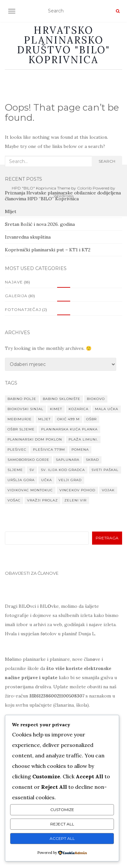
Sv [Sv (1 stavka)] (32, 470)
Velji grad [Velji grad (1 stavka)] (70, 480)
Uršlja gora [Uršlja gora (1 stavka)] (21, 480)
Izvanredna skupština (28, 237)
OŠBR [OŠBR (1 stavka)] (91, 419)
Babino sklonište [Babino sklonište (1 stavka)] (62, 399)
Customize (62, 810)
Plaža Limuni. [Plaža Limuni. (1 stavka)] (83, 439)
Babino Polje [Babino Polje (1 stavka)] (22, 399)
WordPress (63, 196)
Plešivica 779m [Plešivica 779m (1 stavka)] (49, 450)
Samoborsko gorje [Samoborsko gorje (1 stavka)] (28, 460)
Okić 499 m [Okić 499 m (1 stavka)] (68, 419)
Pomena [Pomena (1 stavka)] (80, 450)
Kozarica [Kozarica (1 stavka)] (79, 409)
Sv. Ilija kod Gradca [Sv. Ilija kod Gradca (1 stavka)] (63, 470)
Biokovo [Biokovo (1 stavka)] (96, 399)
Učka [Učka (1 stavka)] (47, 480)
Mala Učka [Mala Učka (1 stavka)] (107, 409)
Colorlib (84, 188)
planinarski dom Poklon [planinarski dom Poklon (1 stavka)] (35, 439)
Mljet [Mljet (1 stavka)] (44, 419)
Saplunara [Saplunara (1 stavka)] (68, 460)
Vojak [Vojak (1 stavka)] (108, 490)
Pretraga (107, 538)
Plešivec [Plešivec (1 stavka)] (17, 450)
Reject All (62, 824)
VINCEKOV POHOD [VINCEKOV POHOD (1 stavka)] (77, 490)
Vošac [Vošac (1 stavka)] (14, 500)
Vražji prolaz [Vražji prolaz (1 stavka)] (42, 500)
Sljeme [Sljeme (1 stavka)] (15, 470)
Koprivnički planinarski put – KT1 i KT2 (48, 250)
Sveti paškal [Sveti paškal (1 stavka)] (105, 470)
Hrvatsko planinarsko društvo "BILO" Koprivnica (63, 45)
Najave (14, 282)
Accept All (62, 838)
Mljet (11, 211)
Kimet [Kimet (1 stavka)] (56, 409)
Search (107, 161)
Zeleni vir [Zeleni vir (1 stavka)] (75, 500)
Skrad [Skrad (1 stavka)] (92, 460)
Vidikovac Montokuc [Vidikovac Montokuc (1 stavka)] (30, 490)
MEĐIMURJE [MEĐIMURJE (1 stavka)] (20, 419)
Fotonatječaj (23, 309)
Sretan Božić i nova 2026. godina (40, 224)
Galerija (16, 296)
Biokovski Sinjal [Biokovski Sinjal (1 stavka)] (25, 409)
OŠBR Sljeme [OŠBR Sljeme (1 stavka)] (21, 429)
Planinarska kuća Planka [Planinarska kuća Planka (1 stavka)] (69, 429)
